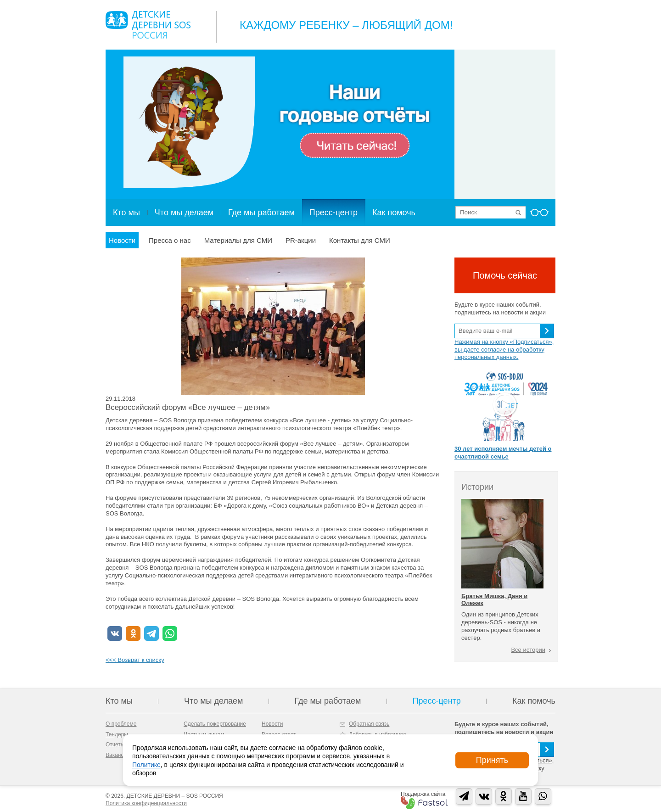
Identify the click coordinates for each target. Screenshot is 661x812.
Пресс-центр (333, 213)
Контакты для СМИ (360, 240)
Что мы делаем (184, 213)
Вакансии (118, 755)
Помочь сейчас (505, 275)
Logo (148, 25)
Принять (492, 760)
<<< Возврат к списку (135, 660)
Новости (122, 240)
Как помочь (394, 213)
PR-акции (301, 240)
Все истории (528, 650)
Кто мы (126, 213)
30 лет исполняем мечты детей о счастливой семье (503, 453)
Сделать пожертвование (215, 724)
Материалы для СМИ (238, 240)
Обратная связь (369, 724)
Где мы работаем (261, 213)
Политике (146, 764)
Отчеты (115, 745)
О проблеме (121, 724)
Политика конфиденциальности (146, 803)
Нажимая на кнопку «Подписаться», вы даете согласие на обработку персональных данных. (504, 350)
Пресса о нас (170, 240)
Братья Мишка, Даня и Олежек (494, 599)
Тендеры (117, 734)
